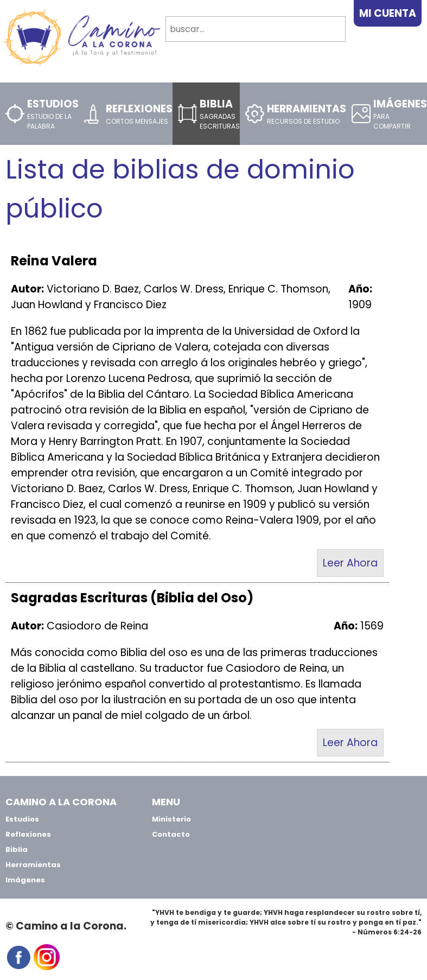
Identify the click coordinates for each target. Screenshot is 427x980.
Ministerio (171, 819)
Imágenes (25, 880)
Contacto (171, 834)
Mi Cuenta (388, 13)
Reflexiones (28, 834)
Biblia (17, 849)
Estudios (22, 819)
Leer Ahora (350, 563)
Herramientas (33, 865)
